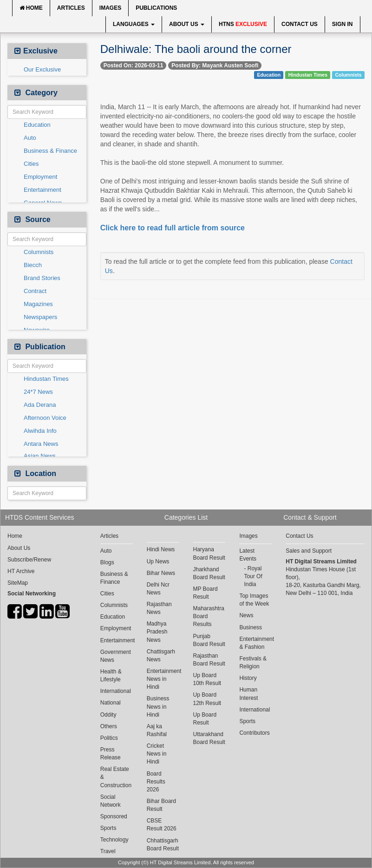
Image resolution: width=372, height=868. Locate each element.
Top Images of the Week (254, 600)
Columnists (39, 252)
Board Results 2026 (156, 782)
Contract (35, 291)
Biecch (33, 265)
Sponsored (114, 816)
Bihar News (161, 573)
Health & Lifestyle (111, 675)
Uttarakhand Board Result (209, 738)
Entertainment (42, 190)
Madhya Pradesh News (157, 632)
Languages (134, 24)
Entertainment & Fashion (255, 643)
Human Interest (248, 694)
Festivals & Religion (253, 662)
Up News (158, 561)
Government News (116, 656)
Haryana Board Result (209, 553)
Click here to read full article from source (173, 228)
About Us (187, 24)
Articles (71, 8)
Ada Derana (40, 405)
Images (110, 8)
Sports (108, 828)
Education (37, 125)
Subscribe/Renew (29, 560)
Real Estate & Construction (116, 777)
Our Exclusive (42, 69)
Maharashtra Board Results (209, 616)
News (246, 615)
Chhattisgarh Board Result (163, 845)
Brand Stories (42, 278)
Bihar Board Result (161, 805)
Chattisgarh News (161, 656)
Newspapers (40, 317)
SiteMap (18, 583)
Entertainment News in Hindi (163, 679)
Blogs (107, 562)
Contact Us (300, 24)
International (116, 691)
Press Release (111, 754)
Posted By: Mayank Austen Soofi (215, 65)
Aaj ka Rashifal (157, 730)
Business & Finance (50, 151)
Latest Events (248, 555)
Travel (108, 851)
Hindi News (161, 549)
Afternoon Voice (45, 418)
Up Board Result (205, 719)
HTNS (243, 24)
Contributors (254, 733)
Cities (31, 164)
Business (251, 627)
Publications (156, 8)
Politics (109, 738)
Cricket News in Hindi (157, 754)
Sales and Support (309, 551)
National (111, 703)
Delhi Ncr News (158, 589)
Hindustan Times (46, 379)
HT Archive (21, 571)
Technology (114, 840)
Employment (40, 177)
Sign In (343, 24)
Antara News (41, 444)
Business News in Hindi (158, 706)
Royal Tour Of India (253, 576)
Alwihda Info (40, 431)
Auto (30, 138)
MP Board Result (206, 593)
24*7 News (38, 392)
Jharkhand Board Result (209, 573)
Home (31, 8)
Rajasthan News (159, 608)
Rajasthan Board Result (209, 660)
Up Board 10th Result (207, 679)
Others (109, 726)
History (248, 678)
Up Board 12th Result (207, 699)
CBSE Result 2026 (162, 825)
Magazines (38, 304)
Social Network (111, 801)
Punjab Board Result (209, 640)
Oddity (108, 715)
